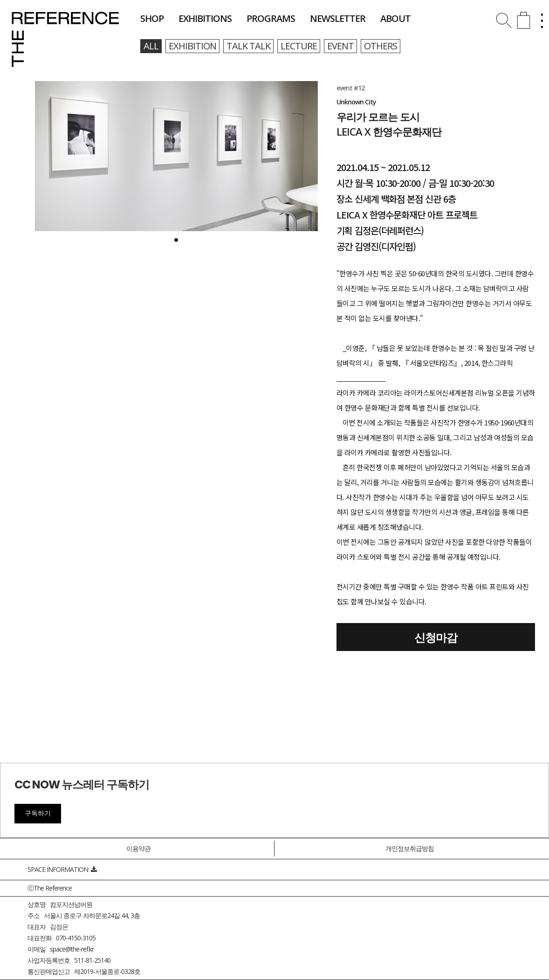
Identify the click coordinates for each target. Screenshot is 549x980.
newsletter (338, 18)
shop (152, 18)
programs (271, 18)
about (395, 18)
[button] (176, 240)
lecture (299, 46)
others (381, 46)
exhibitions (205, 18)
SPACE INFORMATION (62, 869)
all (151, 46)
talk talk (248, 46)
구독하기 (38, 813)
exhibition (192, 46)
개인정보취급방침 (410, 848)
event (340, 46)
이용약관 (138, 848)
